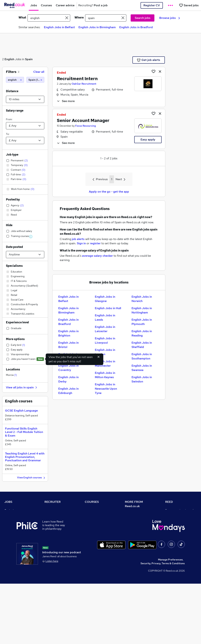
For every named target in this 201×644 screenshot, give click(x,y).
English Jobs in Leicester (105, 329)
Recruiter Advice (54, 530)
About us (130, 514)
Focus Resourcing (86, 126)
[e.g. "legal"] (49, 18)
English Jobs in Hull (108, 308)
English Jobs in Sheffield (142, 345)
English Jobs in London (105, 352)
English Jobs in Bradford (136, 27)
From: (9, 119)
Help (7, 560)
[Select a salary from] (25, 126)
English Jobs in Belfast (59, 27)
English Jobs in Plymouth (142, 322)
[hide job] (160, 71)
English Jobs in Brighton (68, 333)
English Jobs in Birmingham (97, 27)
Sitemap (9, 571)
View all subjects (95, 525)
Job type (12, 155)
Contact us (11, 510)
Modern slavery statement (141, 535)
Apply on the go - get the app (109, 192)
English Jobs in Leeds (105, 318)
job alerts (78, 239)
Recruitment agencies (57, 525)
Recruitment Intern (77, 79)
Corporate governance (138, 530)
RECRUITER (53, 502)
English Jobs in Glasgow (105, 299)
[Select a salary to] (25, 140)
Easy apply (148, 139)
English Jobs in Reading (142, 333)
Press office (132, 525)
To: (8, 134)
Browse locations (14, 535)
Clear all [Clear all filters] (39, 72)
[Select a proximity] (25, 99)
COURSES (92, 502)
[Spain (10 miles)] (35, 80)
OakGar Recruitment (84, 84)
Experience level (17, 322)
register (95, 243)
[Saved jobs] (189, 5)
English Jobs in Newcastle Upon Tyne (106, 389)
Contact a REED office (17, 565)
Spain (29, 59)
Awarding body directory (100, 540)
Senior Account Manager (83, 120)
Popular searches (15, 540)
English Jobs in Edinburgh (68, 391)
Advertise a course (96, 550)
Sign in (81, 243)
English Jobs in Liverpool (105, 341)
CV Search (51, 520)
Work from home (14, 525)
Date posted (14, 247)
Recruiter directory (16, 520)
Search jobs (143, 18)
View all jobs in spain (22, 387)
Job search (11, 515)
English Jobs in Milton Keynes (105, 375)
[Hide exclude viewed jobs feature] (99, 357)
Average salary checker (18, 555)
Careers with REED (176, 545)
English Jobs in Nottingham (142, 310)
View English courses (32, 478)
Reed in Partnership (177, 540)
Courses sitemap (95, 555)
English (9, 59)
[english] (15, 80)
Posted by (13, 199)
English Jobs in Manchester (105, 363)
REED (169, 502)
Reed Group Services (178, 525)
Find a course (93, 520)
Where (79, 18)
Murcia (11, 375)
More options (15, 339)
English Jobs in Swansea (142, 368)
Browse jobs (170, 18)
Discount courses (95, 530)
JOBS (8, 502)
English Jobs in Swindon (142, 379)
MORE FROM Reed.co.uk (134, 504)
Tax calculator (13, 550)
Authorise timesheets (178, 520)
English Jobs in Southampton (142, 356)
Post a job (50, 515)
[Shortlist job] (153, 71)
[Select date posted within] (25, 255)
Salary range (15, 111)
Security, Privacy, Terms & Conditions (163, 624)
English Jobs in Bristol (68, 345)
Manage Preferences (170, 620)
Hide (9, 225)
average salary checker (97, 256)
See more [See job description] (66, 101)
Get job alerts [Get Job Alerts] (149, 60)
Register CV (152, 5)
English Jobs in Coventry (68, 368)
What (22, 18)
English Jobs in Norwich (142, 299)
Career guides (93, 545)
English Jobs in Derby (68, 379)
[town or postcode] (106, 18)
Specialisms (14, 266)
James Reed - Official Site (181, 550)
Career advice (13, 545)
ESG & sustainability (177, 565)
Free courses (92, 535)
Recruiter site (53, 510)
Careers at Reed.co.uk (138, 520)
